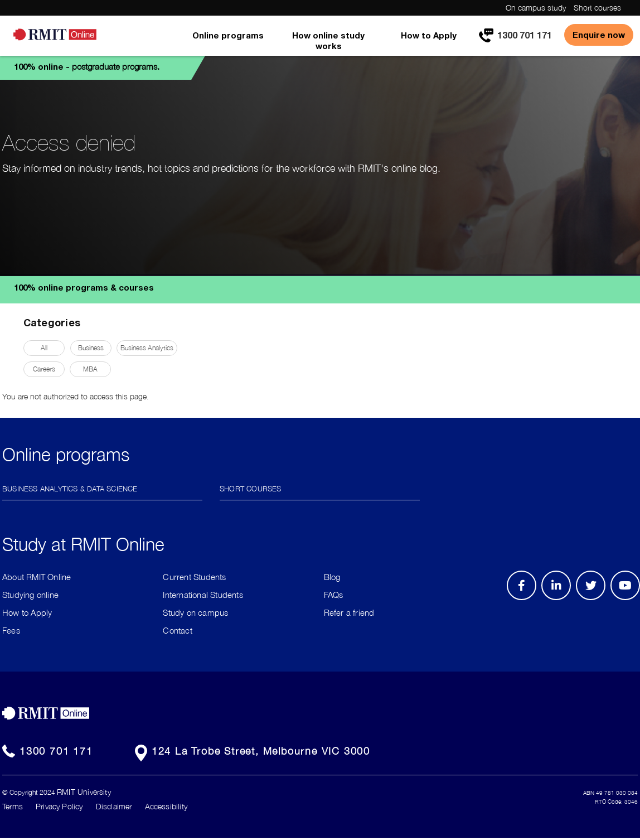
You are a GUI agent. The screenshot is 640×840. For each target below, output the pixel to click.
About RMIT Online (37, 577)
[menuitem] (228, 43)
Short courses (597, 8)
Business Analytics (147, 348)
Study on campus (195, 612)
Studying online (30, 595)
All (44, 348)
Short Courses (251, 488)
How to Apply (429, 35)
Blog (332, 577)
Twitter (597, 600)
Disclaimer (114, 806)
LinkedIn (560, 600)
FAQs (334, 595)
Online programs (228, 35)
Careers (44, 369)
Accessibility (166, 806)
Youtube (629, 600)
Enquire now (599, 35)
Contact (177, 630)
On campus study (536, 8)
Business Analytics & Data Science (70, 488)
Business (91, 348)
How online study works (328, 40)
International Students (203, 595)
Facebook (523, 600)
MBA (90, 369)
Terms (13, 806)
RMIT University (84, 792)
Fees (11, 630)
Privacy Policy (59, 806)
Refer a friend (349, 612)
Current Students (194, 577)
